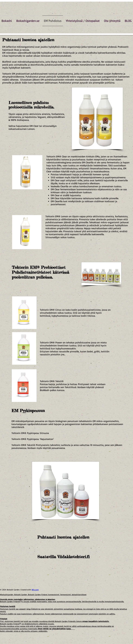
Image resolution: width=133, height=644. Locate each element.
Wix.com (35, 590)
